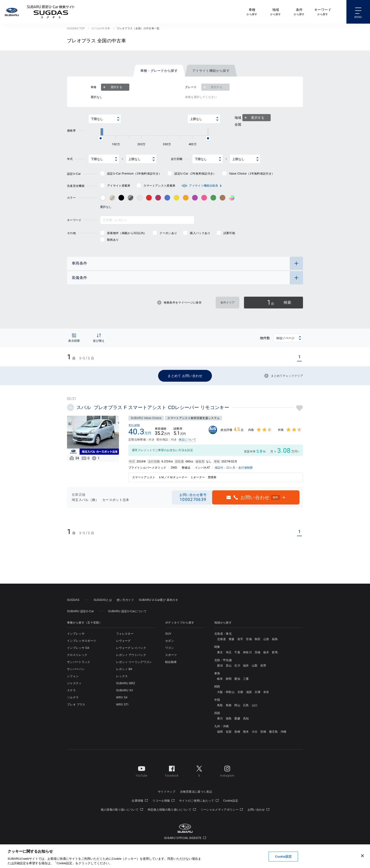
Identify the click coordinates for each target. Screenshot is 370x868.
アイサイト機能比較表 (204, 186)
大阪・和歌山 (226, 692)
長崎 (237, 732)
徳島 (229, 718)
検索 (279, 302)
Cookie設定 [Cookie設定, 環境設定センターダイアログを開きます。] (283, 857)
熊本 (246, 732)
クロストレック (77, 655)
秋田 (258, 639)
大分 (255, 732)
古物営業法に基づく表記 (196, 792)
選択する (112, 87)
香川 (220, 718)
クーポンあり (168, 233)
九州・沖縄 (222, 726)
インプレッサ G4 (78, 648)
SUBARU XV (125, 690)
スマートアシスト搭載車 (160, 186)
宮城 (249, 639)
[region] (185, 856)
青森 (232, 639)
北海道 (221, 639)
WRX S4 (122, 697)
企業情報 (140, 801)
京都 (240, 692)
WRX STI (122, 705)
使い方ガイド (125, 600)
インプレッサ (76, 634)
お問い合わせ (259, 810)
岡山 (237, 705)
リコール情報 (163, 801)
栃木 (266, 652)
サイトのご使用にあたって (199, 801)
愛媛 (237, 718)
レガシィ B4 (124, 669)
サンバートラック (79, 662)
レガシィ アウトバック (131, 655)
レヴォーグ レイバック (131, 648)
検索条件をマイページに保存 (179, 303)
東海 (217, 673)
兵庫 (258, 692)
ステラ (71, 690)
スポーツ (171, 655)
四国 (217, 713)
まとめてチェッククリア (284, 376)
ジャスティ (74, 683)
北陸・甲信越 (223, 660)
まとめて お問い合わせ (185, 376)
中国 (217, 700)
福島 (275, 639)
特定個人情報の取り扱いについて (172, 810)
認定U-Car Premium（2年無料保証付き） (134, 174)
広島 (246, 705)
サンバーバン (76, 669)
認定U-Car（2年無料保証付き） (195, 174)
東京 (220, 652)
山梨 (255, 666)
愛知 (237, 679)
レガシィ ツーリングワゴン (134, 662)
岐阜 (220, 679)
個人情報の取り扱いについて (122, 810)
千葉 (237, 652)
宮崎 (263, 732)
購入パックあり (200, 233)
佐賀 (229, 732)
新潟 (220, 666)
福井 (246, 666)
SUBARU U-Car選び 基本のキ (158, 600)
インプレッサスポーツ (82, 641)
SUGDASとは (103, 600)
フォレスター (125, 634)
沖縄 (284, 732)
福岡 (220, 732)
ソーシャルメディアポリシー (222, 810)
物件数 (265, 338)
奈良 (266, 692)
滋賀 (249, 692)
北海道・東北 (223, 634)
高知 (246, 718)
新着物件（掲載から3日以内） (127, 233)
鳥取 (220, 705)
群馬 (275, 652)
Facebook (172, 770)
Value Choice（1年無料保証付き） (252, 174)
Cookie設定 (231, 801)
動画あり (113, 240)
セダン (170, 641)
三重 (246, 679)
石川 (237, 666)
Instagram (227, 770)
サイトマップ (167, 792)
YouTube (141, 770)
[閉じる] (362, 856)
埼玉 (229, 652)
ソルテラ (73, 697)
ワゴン (170, 648)
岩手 (240, 639)
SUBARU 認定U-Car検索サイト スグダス (51, 12)
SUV (168, 634)
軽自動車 (171, 662)
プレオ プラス (76, 705)
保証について (187, 440)
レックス (122, 676)
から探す (252, 11)
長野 (263, 666)
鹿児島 (273, 732)
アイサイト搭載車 (119, 186)
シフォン (73, 676)
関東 (217, 647)
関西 (217, 687)
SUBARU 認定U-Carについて (127, 611)
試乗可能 (229, 233)
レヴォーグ (123, 641)
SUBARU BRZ (126, 683)
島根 (229, 705)
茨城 (258, 652)
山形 (266, 639)
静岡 (229, 679)
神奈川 (247, 652)
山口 (255, 705)
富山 (229, 666)
